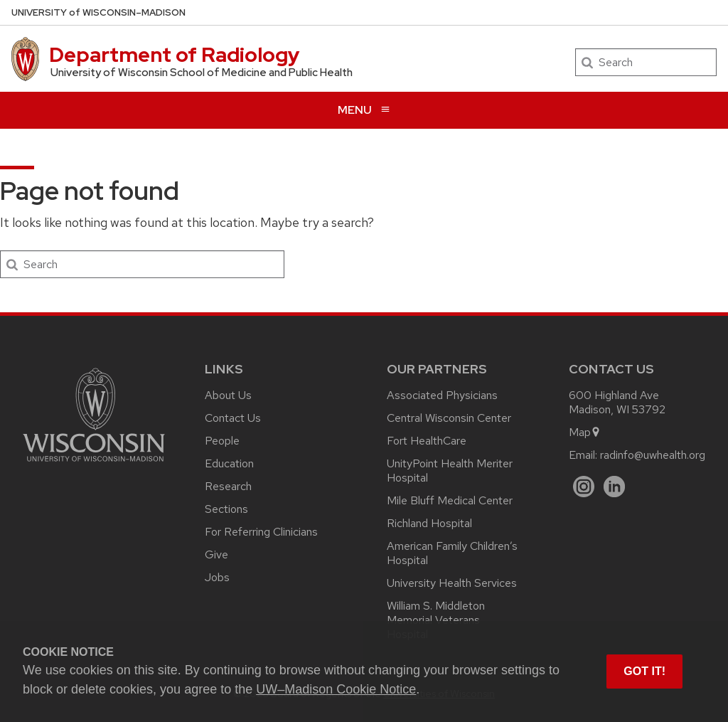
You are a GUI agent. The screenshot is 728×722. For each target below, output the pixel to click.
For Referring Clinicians (261, 532)
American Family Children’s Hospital (452, 553)
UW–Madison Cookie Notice (336, 689)
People (222, 441)
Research (228, 486)
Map (585, 432)
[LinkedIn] (615, 487)
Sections (226, 509)
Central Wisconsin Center (449, 418)
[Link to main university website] (94, 464)
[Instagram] (584, 487)
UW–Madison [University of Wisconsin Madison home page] (98, 12)
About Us (228, 395)
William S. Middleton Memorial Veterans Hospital (436, 620)
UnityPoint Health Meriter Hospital (450, 471)
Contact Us (233, 418)
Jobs (217, 577)
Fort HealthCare (427, 441)
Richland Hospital (429, 523)
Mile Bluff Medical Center (450, 500)
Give (216, 554)
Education (229, 463)
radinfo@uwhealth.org (653, 455)
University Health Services (452, 583)
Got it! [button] (644, 671)
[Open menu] (364, 110)
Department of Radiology (175, 55)
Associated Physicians (442, 395)
